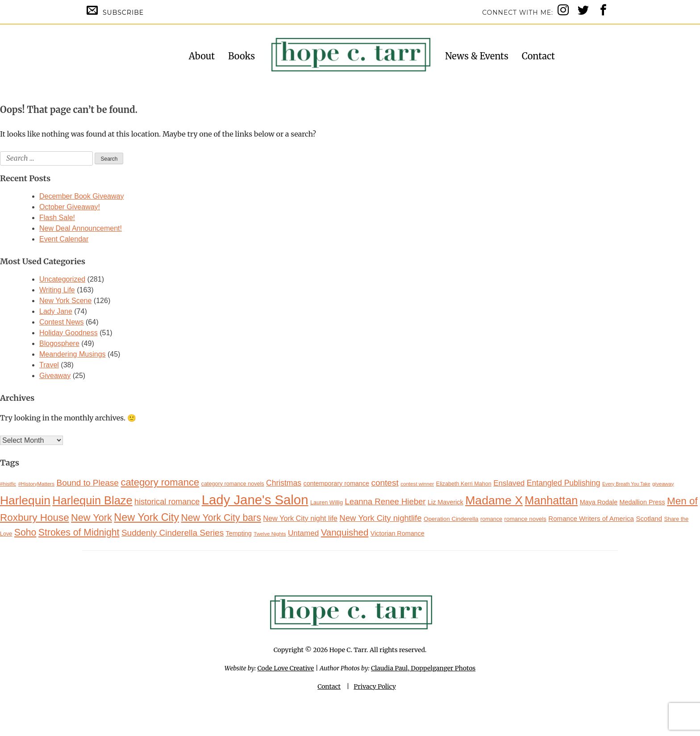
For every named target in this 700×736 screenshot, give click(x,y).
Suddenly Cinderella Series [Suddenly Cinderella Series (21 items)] (173, 533)
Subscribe (115, 10)
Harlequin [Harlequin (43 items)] (25, 500)
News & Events (477, 56)
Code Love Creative (286, 668)
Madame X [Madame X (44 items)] (494, 500)
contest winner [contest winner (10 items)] (417, 484)
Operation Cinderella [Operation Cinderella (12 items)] (451, 519)
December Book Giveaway (81, 196)
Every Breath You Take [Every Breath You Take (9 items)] (626, 484)
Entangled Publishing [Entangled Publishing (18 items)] (564, 483)
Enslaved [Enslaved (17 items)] (509, 483)
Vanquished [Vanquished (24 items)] (345, 532)
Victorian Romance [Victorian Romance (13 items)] (398, 533)
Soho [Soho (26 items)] (25, 532)
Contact (538, 56)
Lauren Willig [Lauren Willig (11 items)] (327, 503)
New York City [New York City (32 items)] (146, 517)
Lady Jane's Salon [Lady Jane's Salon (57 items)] (255, 500)
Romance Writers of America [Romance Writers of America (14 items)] (591, 518)
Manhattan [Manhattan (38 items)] (551, 500)
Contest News (62, 322)
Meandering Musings (73, 354)
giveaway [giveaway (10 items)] (663, 484)
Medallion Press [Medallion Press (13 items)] (642, 502)
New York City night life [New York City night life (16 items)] (300, 518)
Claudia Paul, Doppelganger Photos (423, 668)
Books (242, 56)
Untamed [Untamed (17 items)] (303, 533)
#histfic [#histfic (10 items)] (8, 484)
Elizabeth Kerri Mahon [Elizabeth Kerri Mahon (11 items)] (464, 484)
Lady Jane (56, 311)
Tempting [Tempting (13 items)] (239, 533)
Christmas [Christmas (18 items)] (284, 483)
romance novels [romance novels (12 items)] (525, 519)
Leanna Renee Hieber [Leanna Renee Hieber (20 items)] (385, 501)
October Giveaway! (70, 207)
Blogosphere (59, 343)
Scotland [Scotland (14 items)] (649, 518)
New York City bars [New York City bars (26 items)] (221, 518)
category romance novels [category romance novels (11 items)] (233, 484)
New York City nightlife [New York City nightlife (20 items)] (380, 518)
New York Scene (65, 301)
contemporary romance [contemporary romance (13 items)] (336, 483)
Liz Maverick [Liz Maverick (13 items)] (446, 502)
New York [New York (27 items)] (92, 518)
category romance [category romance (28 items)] (160, 482)
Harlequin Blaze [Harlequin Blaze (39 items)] (92, 500)
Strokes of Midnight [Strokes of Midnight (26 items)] (79, 532)
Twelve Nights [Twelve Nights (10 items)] (270, 534)
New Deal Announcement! (81, 228)
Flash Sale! (57, 218)
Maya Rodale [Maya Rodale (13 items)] (599, 502)
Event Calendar (64, 239)
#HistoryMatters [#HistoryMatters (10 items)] (36, 484)
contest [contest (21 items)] (385, 483)
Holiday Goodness (69, 333)
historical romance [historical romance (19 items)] (167, 502)
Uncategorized (62, 279)
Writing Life (57, 290)
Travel (49, 365)
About (202, 56)
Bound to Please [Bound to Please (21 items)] (88, 483)
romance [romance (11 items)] (491, 519)
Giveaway (55, 376)
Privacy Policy (375, 686)
